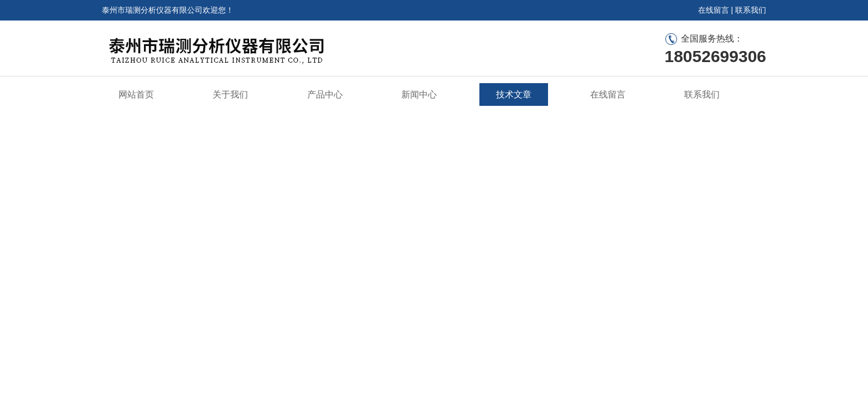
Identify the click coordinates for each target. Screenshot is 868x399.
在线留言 (714, 10)
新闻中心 (419, 94)
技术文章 (514, 94)
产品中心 (325, 94)
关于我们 (230, 94)
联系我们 (751, 10)
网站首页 (136, 94)
